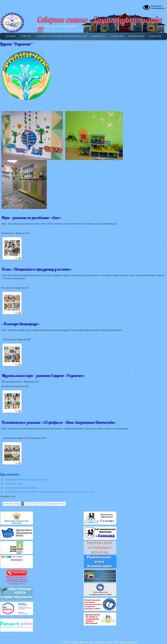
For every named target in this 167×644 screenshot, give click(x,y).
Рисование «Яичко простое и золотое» (26, 480)
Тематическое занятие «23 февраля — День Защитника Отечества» (59, 422)
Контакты (155, 36)
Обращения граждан (83, 44)
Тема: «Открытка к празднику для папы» (37, 269)
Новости (26, 36)
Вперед (52, 504)
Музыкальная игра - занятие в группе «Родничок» (43, 376)
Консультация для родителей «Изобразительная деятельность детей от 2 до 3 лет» (50, 492)
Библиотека (99, 36)
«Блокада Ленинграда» (21, 324)
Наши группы (137, 36)
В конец (61, 504)
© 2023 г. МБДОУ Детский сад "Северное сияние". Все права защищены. (100, 642)
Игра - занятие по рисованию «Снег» (32, 218)
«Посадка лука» (14, 484)
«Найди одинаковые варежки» (22, 488)
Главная (11, 36)
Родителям (117, 36)
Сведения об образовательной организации (61, 36)
